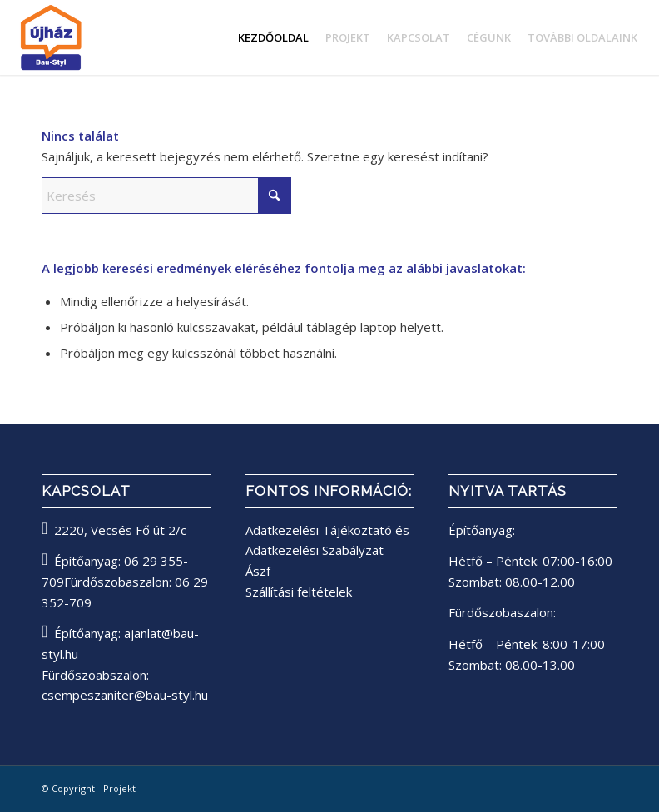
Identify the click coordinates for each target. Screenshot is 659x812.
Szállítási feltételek (299, 592)
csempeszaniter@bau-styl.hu (125, 695)
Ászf (258, 571)
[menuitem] (273, 37)
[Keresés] (166, 196)
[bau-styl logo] (95, 37)
